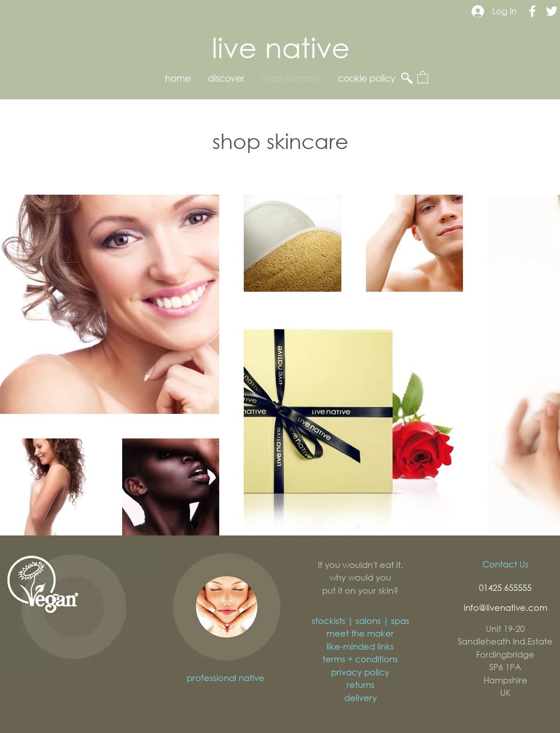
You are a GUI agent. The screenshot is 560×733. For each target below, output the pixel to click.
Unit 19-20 (505, 629)
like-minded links (360, 646)
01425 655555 (505, 587)
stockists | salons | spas (360, 621)
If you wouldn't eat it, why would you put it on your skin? (360, 577)
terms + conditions (360, 659)
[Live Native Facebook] (532, 11)
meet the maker (360, 633)
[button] (423, 77)
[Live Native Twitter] (552, 11)
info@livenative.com (505, 607)
